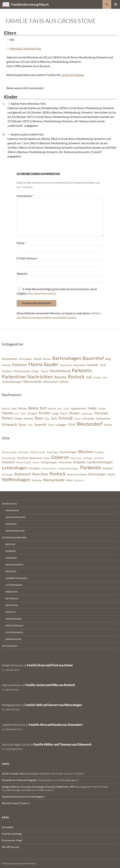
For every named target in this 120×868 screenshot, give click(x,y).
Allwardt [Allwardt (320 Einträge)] (6, 409)
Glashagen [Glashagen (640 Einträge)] (88, 458)
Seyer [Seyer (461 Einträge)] (22, 425)
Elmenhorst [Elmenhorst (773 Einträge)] (76, 458)
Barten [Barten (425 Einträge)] (23, 408)
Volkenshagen (14, 632)
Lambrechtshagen (16, 578)
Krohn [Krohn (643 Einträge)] (44, 413)
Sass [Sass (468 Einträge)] (54, 418)
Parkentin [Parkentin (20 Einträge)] (82, 370)
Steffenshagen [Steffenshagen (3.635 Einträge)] (16, 479)
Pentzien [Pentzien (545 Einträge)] (101, 413)
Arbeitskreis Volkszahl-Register (20, 780)
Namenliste (12, 510)
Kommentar (25, 196)
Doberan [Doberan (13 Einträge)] (19, 365)
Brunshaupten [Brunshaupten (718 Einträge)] (9, 458)
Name (21, 243)
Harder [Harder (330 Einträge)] (102, 409)
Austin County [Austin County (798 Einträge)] (38, 452)
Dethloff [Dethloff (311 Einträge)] (52, 409)
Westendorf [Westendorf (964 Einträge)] (90, 424)
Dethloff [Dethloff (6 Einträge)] (6, 365)
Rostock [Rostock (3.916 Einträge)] (58, 474)
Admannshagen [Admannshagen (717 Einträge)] (9, 452)
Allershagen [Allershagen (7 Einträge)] (25, 359)
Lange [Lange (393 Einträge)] (55, 413)
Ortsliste (11, 524)
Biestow (10, 544)
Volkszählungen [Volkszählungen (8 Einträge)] (12, 382)
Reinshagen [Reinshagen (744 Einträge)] (7, 475)
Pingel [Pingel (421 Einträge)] (18, 418)
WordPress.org (10, 847)
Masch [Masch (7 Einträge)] (45, 371)
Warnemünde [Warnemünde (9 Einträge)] (32, 382)
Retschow (12, 605)
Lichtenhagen (14, 585)
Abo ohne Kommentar (42, 293)
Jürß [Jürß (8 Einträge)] (103, 365)
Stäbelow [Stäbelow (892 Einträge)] (37, 480)
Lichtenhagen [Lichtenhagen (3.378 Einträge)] (15, 468)
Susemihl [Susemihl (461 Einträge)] (41, 425)
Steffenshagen (14, 626)
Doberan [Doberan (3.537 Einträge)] (60, 457)
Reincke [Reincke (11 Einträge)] (60, 377)
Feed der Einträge (12, 834)
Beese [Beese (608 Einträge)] (33, 408)
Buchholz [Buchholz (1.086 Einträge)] (23, 458)
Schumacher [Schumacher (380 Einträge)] (103, 419)
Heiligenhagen (14, 565)
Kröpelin (11, 571)
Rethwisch (12, 598)
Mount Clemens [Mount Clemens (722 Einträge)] (49, 469)
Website (22, 274)
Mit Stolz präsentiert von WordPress (19, 864)
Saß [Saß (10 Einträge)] (89, 377)
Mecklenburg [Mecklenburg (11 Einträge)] (60, 371)
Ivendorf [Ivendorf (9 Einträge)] (93, 365)
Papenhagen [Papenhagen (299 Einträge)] (87, 414)
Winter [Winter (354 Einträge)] (108, 425)
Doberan (11, 551)
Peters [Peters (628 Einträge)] (7, 418)
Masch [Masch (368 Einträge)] (64, 413)
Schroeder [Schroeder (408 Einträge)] (88, 418)
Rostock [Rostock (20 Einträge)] (76, 377)
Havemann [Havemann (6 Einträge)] (66, 365)
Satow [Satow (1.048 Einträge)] (111, 474)
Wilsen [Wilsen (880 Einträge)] (69, 480)
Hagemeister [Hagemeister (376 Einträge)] (78, 408)
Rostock (11, 612)
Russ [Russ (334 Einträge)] (47, 419)
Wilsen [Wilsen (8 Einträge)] (64, 382)
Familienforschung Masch (30, 4)
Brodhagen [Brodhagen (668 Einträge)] (99, 452)
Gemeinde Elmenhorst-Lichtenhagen (22, 797)
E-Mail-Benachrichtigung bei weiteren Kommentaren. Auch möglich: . (57, 291)
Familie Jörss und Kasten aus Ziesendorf (56, 725)
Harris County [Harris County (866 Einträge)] (24, 462)
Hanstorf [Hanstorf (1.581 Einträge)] (8, 462)
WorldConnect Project (15, 803)
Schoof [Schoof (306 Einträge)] (77, 419)
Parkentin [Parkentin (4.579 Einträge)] (91, 467)
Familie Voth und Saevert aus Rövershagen (53, 705)
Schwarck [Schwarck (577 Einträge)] (9, 424)
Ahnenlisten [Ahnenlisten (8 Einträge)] (10, 359)
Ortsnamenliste (15, 531)
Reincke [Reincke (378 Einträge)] (28, 419)
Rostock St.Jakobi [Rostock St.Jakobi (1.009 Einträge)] (77, 474)
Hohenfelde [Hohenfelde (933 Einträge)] (65, 462)
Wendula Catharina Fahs (25, 48)
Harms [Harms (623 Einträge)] (7, 413)
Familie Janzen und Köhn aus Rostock (50, 685)
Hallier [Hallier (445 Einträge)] (92, 408)
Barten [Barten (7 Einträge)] (47, 359)
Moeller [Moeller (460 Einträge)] (74, 413)
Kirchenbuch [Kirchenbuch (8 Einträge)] (22, 371)
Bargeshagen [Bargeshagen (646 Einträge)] (53, 452)
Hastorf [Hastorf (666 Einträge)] (36, 462)
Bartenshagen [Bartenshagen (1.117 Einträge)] (69, 452)
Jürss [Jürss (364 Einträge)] (23, 413)
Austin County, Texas (14, 773)
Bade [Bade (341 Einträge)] (14, 409)
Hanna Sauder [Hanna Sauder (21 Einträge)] (44, 364)
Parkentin (12, 592)
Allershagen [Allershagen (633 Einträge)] (24, 452)
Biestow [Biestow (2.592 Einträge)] (86, 451)
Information (10, 646)
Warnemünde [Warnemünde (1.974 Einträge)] (54, 480)
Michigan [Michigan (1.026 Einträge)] (34, 468)
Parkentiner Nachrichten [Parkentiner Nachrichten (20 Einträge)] (27, 377)
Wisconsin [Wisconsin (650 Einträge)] (79, 480)
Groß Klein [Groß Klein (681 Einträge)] (99, 458)
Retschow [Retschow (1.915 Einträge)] (40, 474)
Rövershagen (14, 619)
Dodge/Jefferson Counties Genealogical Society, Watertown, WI (38, 787)
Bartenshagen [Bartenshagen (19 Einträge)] (67, 358)
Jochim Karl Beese (72, 75)
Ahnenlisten (9, 504)
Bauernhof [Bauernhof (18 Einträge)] (93, 358)
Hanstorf (11, 558)
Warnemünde (14, 639)
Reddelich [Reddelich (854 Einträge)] (108, 468)
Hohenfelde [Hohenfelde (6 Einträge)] (79, 365)
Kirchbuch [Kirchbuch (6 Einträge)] (7, 371)
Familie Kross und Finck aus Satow (50, 665)
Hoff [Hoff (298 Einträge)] (17, 414)
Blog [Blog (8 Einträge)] (108, 359)
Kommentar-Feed (12, 840)
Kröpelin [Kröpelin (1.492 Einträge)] (80, 462)
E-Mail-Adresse (27, 258)
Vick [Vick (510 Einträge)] (72, 424)
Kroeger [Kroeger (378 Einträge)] (33, 413)
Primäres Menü (116, 4)
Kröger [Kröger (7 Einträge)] (35, 371)
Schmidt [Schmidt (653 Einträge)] (65, 418)
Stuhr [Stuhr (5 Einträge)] (105, 378)
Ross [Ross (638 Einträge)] (39, 418)
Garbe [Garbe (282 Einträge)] (66, 409)
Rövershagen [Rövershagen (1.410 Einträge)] (97, 474)
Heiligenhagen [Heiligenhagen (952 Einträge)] (49, 462)
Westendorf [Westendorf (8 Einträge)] (51, 382)
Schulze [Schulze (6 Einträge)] (97, 378)
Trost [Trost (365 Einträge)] (51, 425)
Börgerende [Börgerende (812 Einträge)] (36, 458)
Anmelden (8, 827)
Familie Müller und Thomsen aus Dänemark (62, 744)
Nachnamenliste (15, 517)
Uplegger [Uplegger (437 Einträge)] (61, 425)
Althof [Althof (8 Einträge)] (38, 359)
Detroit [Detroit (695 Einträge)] (47, 458)
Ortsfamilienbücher (14, 538)
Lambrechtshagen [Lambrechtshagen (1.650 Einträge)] (100, 462)
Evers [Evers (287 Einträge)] (60, 409)
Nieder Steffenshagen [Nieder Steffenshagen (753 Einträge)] (68, 469)
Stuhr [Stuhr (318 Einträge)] (30, 425)
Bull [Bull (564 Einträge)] (43, 408)
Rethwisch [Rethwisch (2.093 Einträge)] (23, 474)
